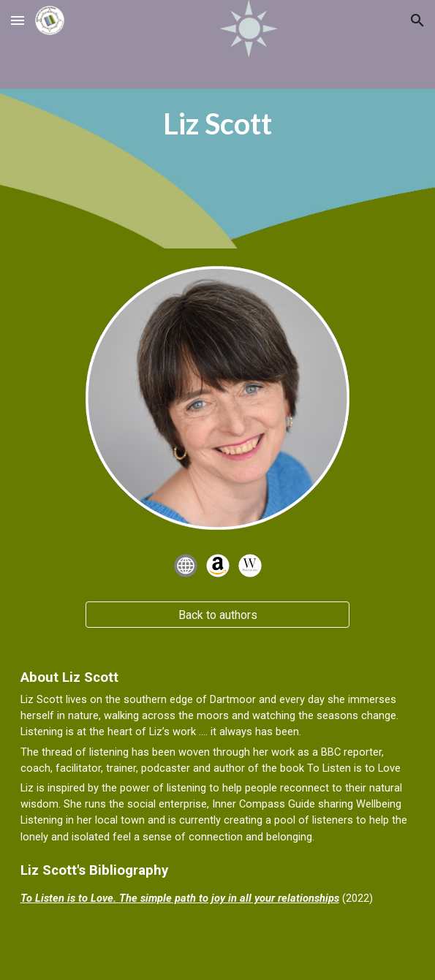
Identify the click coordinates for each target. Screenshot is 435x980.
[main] (218, 124)
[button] (18, 20)
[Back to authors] (217, 615)
